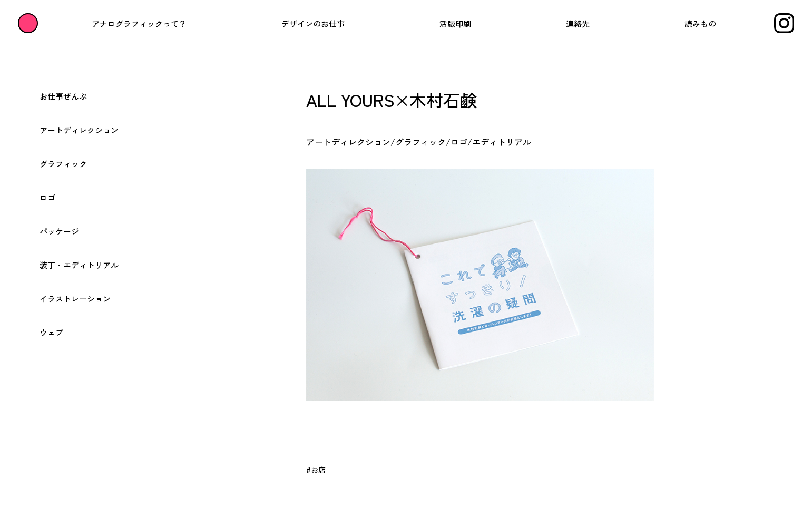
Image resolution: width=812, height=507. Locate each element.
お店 (318, 470)
